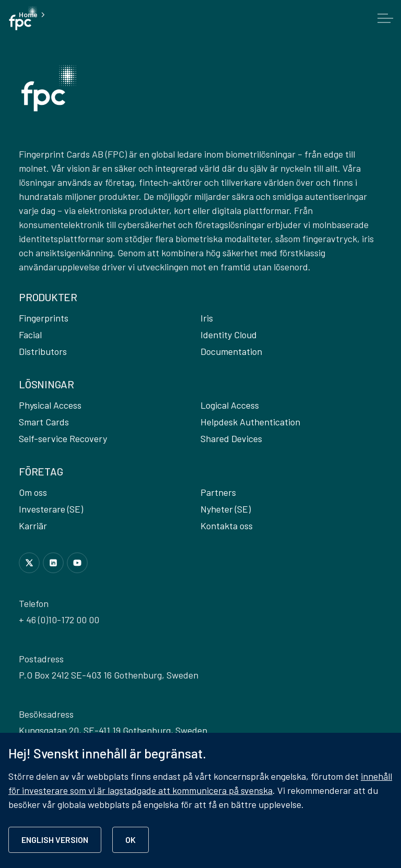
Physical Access (50, 405)
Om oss (33, 492)
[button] (49, 88)
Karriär (33, 526)
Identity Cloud (229, 335)
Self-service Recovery (63, 438)
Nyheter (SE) (226, 509)
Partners (218, 492)
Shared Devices (231, 438)
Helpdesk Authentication (250, 422)
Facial (30, 335)
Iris (207, 318)
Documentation (231, 351)
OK (131, 840)
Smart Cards (44, 422)
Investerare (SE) (51, 509)
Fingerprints (44, 318)
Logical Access (230, 405)
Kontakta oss (227, 526)
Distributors (43, 351)
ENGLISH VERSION (55, 840)
